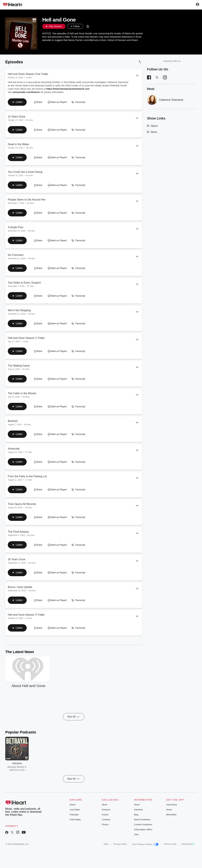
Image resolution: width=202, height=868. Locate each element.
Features (106, 810)
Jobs (136, 834)
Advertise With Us (172, 61)
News (105, 805)
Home (169, 810)
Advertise (138, 810)
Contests (106, 820)
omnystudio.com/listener (26, 92)
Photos (105, 825)
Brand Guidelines (142, 820)
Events (105, 815)
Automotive (172, 805)
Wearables (171, 815)
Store (152, 132)
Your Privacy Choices (145, 844)
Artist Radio (75, 820)
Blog (136, 815)
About (152, 126)
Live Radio (75, 810)
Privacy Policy (120, 844)
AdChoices (188, 844)
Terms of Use (170, 844)
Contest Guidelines (143, 825)
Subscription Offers (143, 829)
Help (106, 844)
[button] (88, 26)
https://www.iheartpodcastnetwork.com (68, 89)
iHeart (73, 805)
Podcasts (74, 815)
